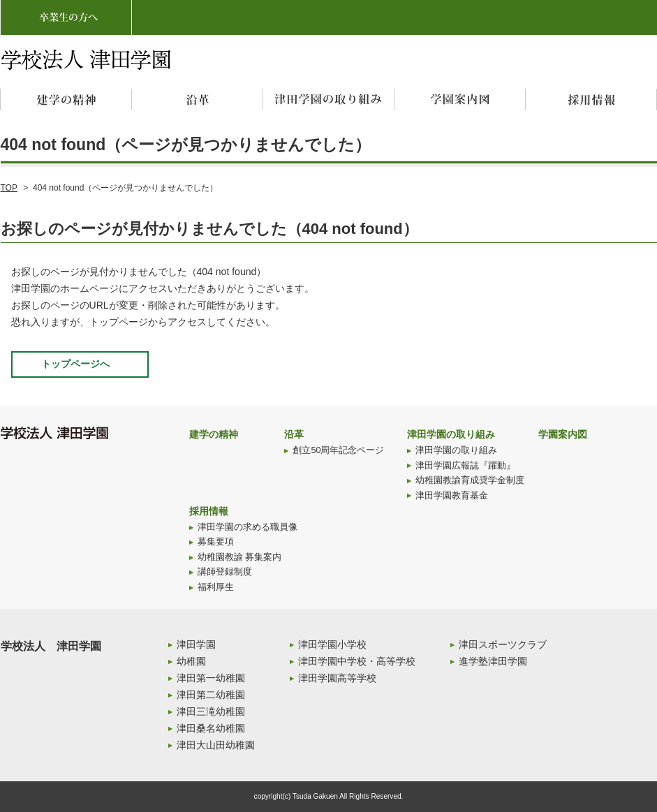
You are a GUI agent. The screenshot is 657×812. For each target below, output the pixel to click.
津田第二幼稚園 (211, 695)
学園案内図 (563, 434)
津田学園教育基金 (452, 496)
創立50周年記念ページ (338, 450)
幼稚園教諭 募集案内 (240, 557)
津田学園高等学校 (337, 678)
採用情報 (209, 511)
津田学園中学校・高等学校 (357, 661)
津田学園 (196, 644)
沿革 (294, 434)
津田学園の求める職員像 (248, 527)
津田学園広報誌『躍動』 (465, 466)
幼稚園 (191, 661)
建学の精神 (214, 434)
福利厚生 (216, 587)
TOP (9, 188)
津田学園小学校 (332, 644)
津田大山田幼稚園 (216, 745)
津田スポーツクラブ (503, 644)
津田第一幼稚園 (211, 678)
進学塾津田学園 (493, 661)
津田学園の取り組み (451, 434)
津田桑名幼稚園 (211, 728)
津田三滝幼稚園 (211, 711)
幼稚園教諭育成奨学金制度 (470, 480)
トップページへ (75, 364)
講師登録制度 (225, 572)
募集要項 (216, 542)
